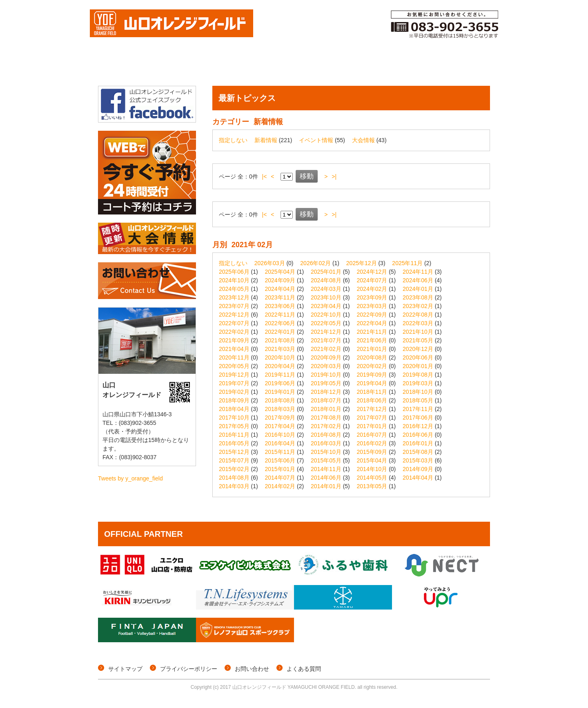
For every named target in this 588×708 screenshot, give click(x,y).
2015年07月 (234, 460)
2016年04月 (280, 443)
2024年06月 (418, 280)
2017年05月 (234, 426)
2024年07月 (372, 280)
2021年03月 (280, 349)
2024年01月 (418, 289)
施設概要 (468, 67)
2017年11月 (418, 409)
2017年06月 (418, 418)
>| (334, 176)
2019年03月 (418, 383)
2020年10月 (280, 357)
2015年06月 (280, 460)
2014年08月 (234, 478)
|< (265, 176)
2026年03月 (270, 263)
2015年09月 (372, 452)
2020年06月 (418, 357)
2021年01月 (372, 349)
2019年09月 (372, 375)
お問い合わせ (252, 669)
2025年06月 (234, 272)
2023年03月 (372, 306)
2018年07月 (326, 400)
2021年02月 (326, 349)
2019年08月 (418, 375)
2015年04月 (372, 460)
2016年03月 (326, 443)
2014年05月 (372, 478)
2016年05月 (234, 443)
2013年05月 (372, 486)
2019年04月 (372, 383)
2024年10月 (234, 280)
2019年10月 (326, 375)
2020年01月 (418, 366)
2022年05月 (326, 323)
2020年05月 (234, 366)
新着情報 (266, 140)
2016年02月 (372, 443)
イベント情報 (253, 67)
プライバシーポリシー (189, 669)
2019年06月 (280, 383)
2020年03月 (326, 366)
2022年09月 (372, 315)
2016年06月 (418, 435)
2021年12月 (326, 332)
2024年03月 (326, 289)
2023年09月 (372, 297)
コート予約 (308, 67)
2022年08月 (418, 315)
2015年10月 (326, 452)
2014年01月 (326, 486)
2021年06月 (372, 340)
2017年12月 (372, 409)
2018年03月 (280, 409)
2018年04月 (234, 409)
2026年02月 (315, 263)
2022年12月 (234, 315)
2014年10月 (372, 469)
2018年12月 (326, 392)
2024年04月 (280, 289)
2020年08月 (372, 357)
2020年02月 (372, 366)
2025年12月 (362, 263)
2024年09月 (280, 280)
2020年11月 (234, 357)
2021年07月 (326, 340)
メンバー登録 (363, 67)
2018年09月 (234, 400)
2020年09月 (326, 357)
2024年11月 (418, 272)
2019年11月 (280, 375)
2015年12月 (234, 452)
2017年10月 (234, 418)
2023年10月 (326, 297)
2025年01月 (326, 272)
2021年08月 (280, 340)
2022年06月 (280, 323)
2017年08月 (326, 418)
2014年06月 (326, 478)
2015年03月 (418, 460)
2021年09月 (234, 340)
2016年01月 (418, 443)
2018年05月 (418, 400)
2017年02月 (326, 426)
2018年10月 (418, 392)
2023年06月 (280, 306)
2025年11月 (407, 263)
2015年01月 (280, 469)
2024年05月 (234, 289)
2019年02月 (234, 392)
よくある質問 (304, 669)
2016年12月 (418, 426)
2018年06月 (372, 400)
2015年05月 (326, 460)
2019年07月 (234, 383)
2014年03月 (234, 486)
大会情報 (162, 67)
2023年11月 (280, 297)
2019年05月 (326, 383)
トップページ (119, 67)
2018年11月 (372, 392)
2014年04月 (418, 478)
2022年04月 (372, 323)
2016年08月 (326, 435)
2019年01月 (280, 392)
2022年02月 (234, 332)
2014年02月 (280, 486)
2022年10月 (326, 315)
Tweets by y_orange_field (130, 478)
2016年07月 (372, 435)
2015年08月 (418, 452)
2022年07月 (234, 323)
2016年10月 (280, 435)
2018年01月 (326, 409)
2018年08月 (280, 400)
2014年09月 (418, 469)
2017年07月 (372, 418)
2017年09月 (280, 418)
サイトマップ (125, 669)
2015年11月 (280, 452)
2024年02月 (372, 289)
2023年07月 (234, 306)
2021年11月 (372, 332)
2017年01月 (372, 426)
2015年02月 (234, 469)
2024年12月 (372, 272)
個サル (205, 67)
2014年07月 (280, 478)
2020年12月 (418, 349)
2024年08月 (326, 280)
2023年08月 (418, 297)
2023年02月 (418, 306)
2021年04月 (234, 349)
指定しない (233, 140)
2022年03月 (418, 323)
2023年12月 (234, 297)
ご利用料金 (418, 67)
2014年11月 (326, 469)
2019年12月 (234, 375)
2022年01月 (280, 332)
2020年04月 (280, 366)
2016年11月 (234, 435)
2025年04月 (280, 272)
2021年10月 (418, 332)
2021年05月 (418, 340)
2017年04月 (280, 426)
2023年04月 (326, 306)
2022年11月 (280, 315)
